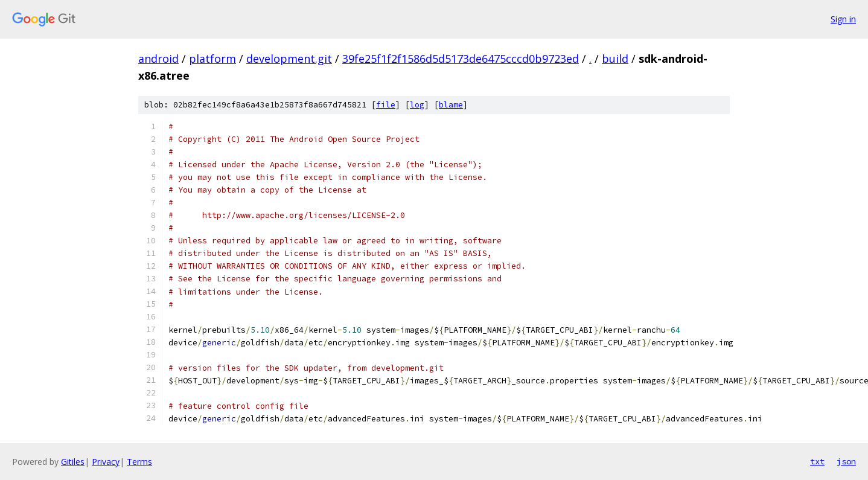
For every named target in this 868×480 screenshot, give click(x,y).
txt (817, 461)
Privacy (106, 462)
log (417, 105)
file (386, 105)
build (615, 59)
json (846, 461)
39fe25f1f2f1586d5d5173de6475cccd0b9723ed (461, 59)
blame (451, 105)
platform (212, 59)
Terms (139, 462)
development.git (289, 59)
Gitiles (73, 462)
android (158, 59)
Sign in (843, 19)
